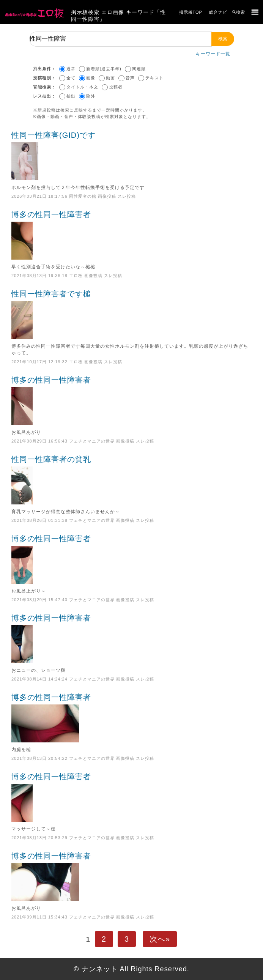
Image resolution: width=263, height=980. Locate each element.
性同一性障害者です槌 (131, 314)
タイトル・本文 (82, 87)
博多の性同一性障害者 (131, 235)
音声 (130, 78)
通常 (71, 69)
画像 (91, 78)
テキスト (154, 78)
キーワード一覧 (213, 54)
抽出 (71, 96)
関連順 (139, 69)
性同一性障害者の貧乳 (131, 480)
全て (71, 78)
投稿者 (116, 87)
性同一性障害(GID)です (131, 156)
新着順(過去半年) (104, 69)
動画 (110, 78)
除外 (91, 96)
